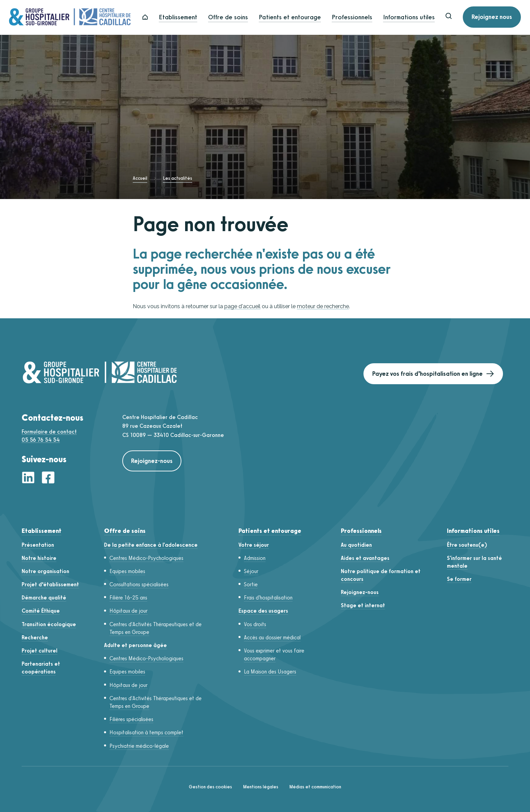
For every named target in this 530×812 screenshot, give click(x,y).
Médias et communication (315, 787)
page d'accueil (242, 306)
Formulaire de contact (49, 432)
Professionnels (357, 17)
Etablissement (183, 17)
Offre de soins (233, 17)
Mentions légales (261, 787)
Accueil (140, 178)
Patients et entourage (295, 17)
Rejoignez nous (497, 17)
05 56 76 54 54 (41, 440)
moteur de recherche (323, 306)
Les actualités (178, 178)
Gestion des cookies (210, 787)
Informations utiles (414, 17)
